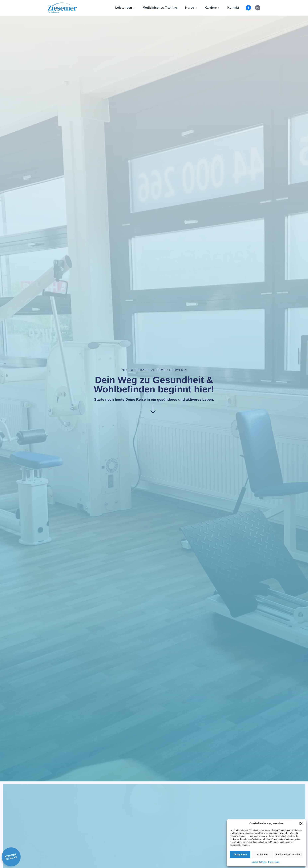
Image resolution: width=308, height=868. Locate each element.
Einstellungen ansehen (289, 855)
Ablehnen (262, 855)
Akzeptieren (240, 855)
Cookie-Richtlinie (259, 862)
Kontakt (233, 8)
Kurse (191, 8)
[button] (301, 823)
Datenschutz (274, 862)
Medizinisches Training (160, 8)
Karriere (212, 8)
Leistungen (125, 8)
